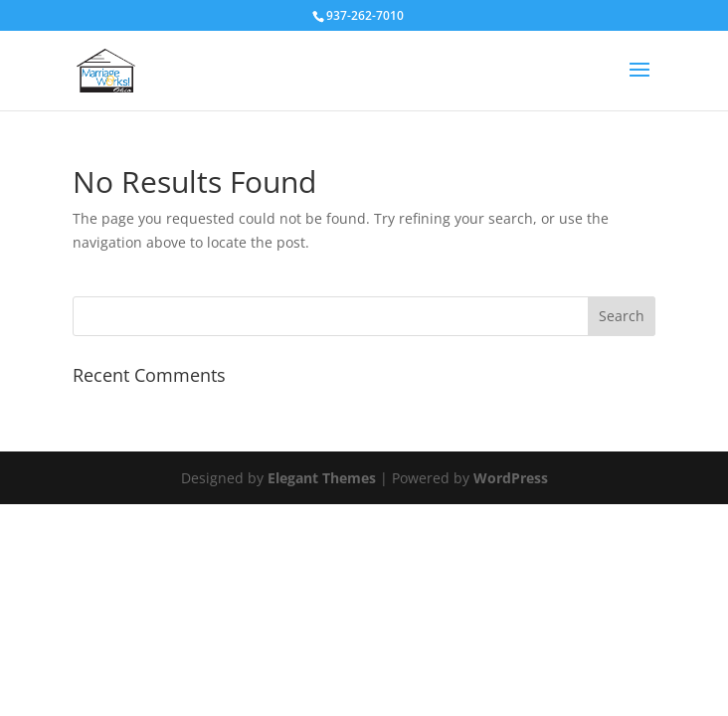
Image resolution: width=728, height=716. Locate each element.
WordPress (511, 478)
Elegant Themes (322, 478)
